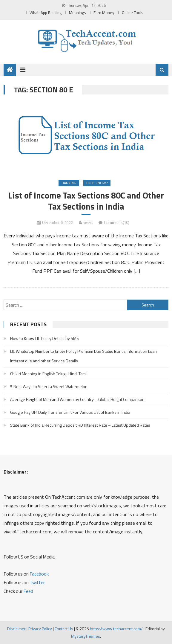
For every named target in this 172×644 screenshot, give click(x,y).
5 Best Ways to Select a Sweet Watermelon (49, 386)
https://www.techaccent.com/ (116, 629)
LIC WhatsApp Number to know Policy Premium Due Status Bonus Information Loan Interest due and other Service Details (83, 356)
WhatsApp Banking (46, 13)
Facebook (39, 574)
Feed (28, 591)
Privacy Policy (40, 629)
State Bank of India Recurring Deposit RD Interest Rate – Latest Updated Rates (80, 425)
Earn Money (104, 13)
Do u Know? (97, 183)
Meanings (77, 13)
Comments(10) (117, 222)
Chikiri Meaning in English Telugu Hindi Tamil (49, 374)
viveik (88, 222)
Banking (69, 183)
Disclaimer (16, 629)
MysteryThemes (86, 636)
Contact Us (64, 629)
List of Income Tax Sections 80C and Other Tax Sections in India (86, 201)
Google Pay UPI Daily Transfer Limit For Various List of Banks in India (70, 412)
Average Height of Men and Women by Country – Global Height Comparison (77, 399)
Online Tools (133, 13)
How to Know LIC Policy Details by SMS (44, 338)
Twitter (37, 582)
